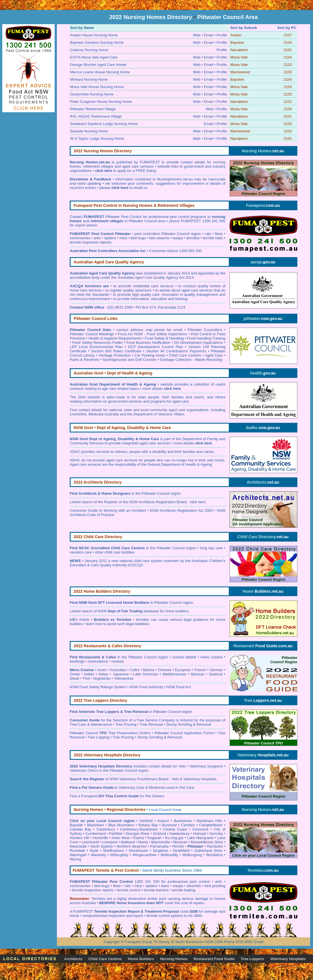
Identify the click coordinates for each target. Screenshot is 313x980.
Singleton (160, 851)
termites (193, 238)
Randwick (215, 846)
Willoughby (120, 855)
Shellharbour (114, 851)
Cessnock (200, 829)
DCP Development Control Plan (156, 347)
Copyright (112, 942)
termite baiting (184, 890)
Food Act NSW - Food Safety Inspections (153, 334)
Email (259, 942)
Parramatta (159, 846)
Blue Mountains (121, 825)
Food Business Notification (148, 343)
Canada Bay (80, 829)
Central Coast (175, 829)
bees (165, 886)
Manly (143, 842)
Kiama (138, 838)
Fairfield (116, 834)
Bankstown (183, 821)
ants (97, 238)
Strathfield (181, 851)
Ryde (94, 851)
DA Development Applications (199, 343)
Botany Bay (148, 825)
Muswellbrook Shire (207, 842)
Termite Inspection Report (117, 911)
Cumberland (95, 834)
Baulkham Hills (210, 821)
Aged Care (214, 355)
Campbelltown (211, 825)
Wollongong (192, 855)
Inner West (121, 838)
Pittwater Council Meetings (92, 334)
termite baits (213, 238)
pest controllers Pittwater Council (162, 234)
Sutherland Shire (208, 851)
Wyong (75, 859)
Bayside (76, 825)
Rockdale (77, 851)
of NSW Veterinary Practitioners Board (119, 779)
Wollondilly (169, 855)
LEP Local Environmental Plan (96, 347)
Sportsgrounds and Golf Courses (130, 360)
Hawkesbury (180, 834)
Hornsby (216, 834)
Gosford (159, 834)
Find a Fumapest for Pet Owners (117, 796)
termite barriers (156, 890)
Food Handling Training (206, 338)
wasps (178, 238)
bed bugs (138, 238)
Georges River (137, 834)
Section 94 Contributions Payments (176, 351)
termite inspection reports (90, 242)
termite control (129, 890)
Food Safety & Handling (164, 338)
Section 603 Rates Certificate (116, 351)
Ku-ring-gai (174, 838)
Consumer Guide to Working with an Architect (108, 510)
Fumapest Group (138, 942)
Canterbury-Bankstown (139, 829)
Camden (188, 825)
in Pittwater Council (152, 603)
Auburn (163, 821)
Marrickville (161, 842)
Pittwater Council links (90, 330)
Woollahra (214, 855)
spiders (110, 238)
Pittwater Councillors (205, 330)
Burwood (169, 825)
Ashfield (146, 821)
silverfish (194, 886)
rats (208, 234)
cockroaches (80, 238)
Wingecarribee (145, 855)
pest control (201, 882)
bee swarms (159, 238)
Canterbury (106, 829)
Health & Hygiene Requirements (115, 338)
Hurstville (100, 838)
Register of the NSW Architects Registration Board (145, 502)
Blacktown (95, 825)
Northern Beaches (132, 846)
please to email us (123, 188)
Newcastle (78, 846)
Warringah (78, 855)
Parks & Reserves (85, 360)
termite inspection (87, 890)
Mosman (180, 842)
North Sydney (102, 846)
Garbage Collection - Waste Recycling (191, 360)
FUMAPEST (83, 911)
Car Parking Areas (150, 355)
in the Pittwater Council (124, 493)
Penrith (178, 846)
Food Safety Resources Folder (98, 343)
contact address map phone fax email (149, 330)
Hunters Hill (79, 838)
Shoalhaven (138, 851)
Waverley (98, 855)
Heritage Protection (115, 355)
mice (123, 238)
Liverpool (110, 842)
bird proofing (215, 886)
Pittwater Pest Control (123, 217)
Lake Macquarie (200, 838)
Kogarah (154, 838)
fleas (219, 234)
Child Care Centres (185, 355)
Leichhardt (90, 842)
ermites (99, 899)
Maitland (128, 842)
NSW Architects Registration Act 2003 (181, 510)
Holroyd (200, 834)
